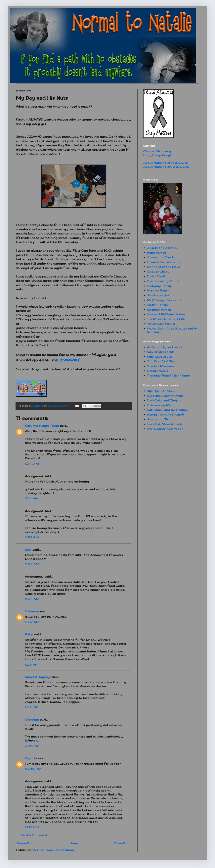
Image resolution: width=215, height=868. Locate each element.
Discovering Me (159, 405)
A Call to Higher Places (165, 347)
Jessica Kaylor (158, 295)
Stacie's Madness (161, 366)
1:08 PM (32, 827)
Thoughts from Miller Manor (169, 375)
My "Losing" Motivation (165, 429)
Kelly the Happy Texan (42, 426)
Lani (28, 550)
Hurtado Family (159, 290)
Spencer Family (159, 309)
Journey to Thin (159, 419)
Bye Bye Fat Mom (161, 391)
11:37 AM (32, 622)
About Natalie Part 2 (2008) (166, 167)
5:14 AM (32, 498)
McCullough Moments (164, 300)
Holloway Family (159, 286)
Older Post (122, 843)
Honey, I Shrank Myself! (165, 414)
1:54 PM (32, 707)
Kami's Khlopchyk (160, 352)
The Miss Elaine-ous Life (166, 319)
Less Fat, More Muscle (165, 424)
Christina (32, 719)
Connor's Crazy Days (164, 267)
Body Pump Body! (157, 155)
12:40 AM (33, 463)
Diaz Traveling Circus (163, 281)
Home (74, 843)
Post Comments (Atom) (56, 850)
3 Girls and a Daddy (163, 248)
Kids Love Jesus (159, 357)
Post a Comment (34, 835)
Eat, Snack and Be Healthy (167, 410)
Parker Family (157, 305)
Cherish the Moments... (165, 262)
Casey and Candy (161, 257)
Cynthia (31, 758)
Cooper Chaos (158, 271)
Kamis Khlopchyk (38, 677)
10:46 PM (33, 769)
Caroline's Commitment (165, 396)
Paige (29, 634)
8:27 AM (32, 564)
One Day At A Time (162, 361)
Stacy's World (158, 371)
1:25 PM (32, 664)
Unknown (32, 611)
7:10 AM (32, 537)
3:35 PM (32, 746)
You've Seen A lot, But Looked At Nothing (172, 330)
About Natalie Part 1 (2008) (166, 163)
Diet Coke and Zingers (164, 400)
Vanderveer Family (161, 324)
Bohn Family (156, 253)
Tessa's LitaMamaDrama (166, 314)
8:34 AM (32, 599)
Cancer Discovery (157, 151)
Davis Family (157, 276)
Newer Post (26, 843)
